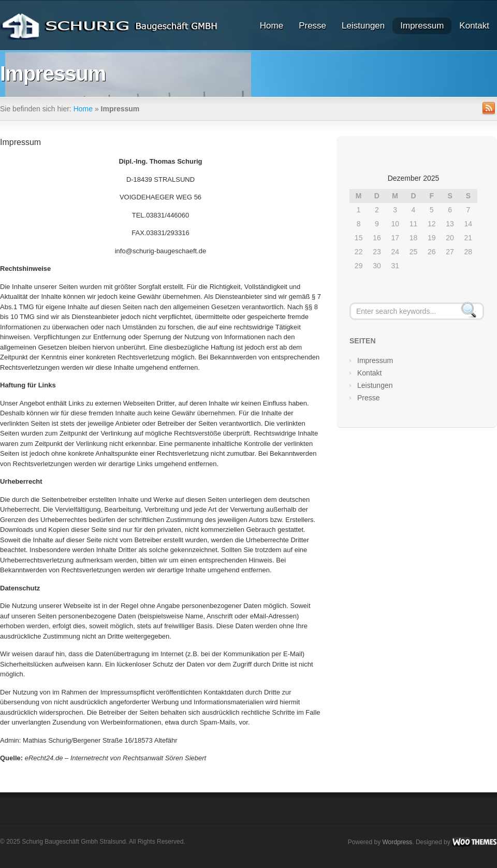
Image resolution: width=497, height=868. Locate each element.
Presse (312, 26)
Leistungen (363, 26)
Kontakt (474, 26)
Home (272, 26)
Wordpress (397, 842)
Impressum (422, 26)
